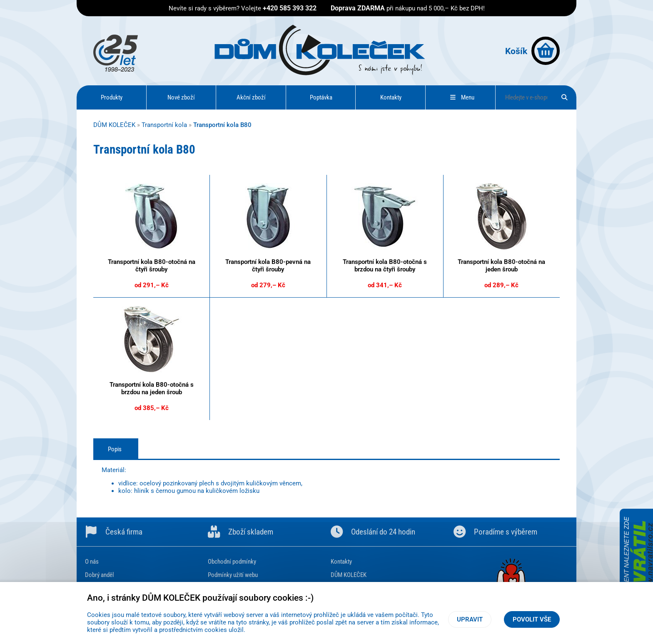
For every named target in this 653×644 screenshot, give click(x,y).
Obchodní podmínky (232, 562)
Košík (532, 51)
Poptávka (321, 97)
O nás (92, 562)
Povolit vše (532, 619)
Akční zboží (251, 97)
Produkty (112, 97)
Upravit (470, 619)
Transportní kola (164, 125)
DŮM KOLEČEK (114, 125)
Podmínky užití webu (233, 575)
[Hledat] (565, 97)
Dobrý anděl (99, 575)
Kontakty (391, 97)
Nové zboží (181, 97)
